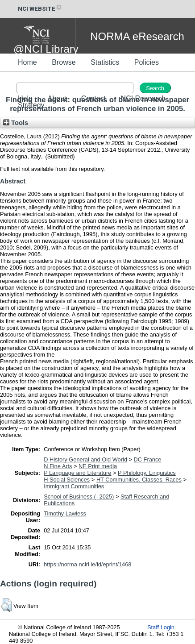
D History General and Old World (85, 459)
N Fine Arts (58, 466)
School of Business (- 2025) (79, 497)
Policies (147, 62)
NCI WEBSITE (40, 9)
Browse (64, 62)
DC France (148, 459)
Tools (16, 123)
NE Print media (98, 466)
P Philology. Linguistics (147, 473)
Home (27, 62)
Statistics (105, 62)
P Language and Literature (77, 473)
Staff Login (161, 627)
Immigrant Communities (74, 486)
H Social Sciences (67, 480)
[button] (6, 605)
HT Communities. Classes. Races (139, 480)
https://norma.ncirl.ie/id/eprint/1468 (87, 564)
